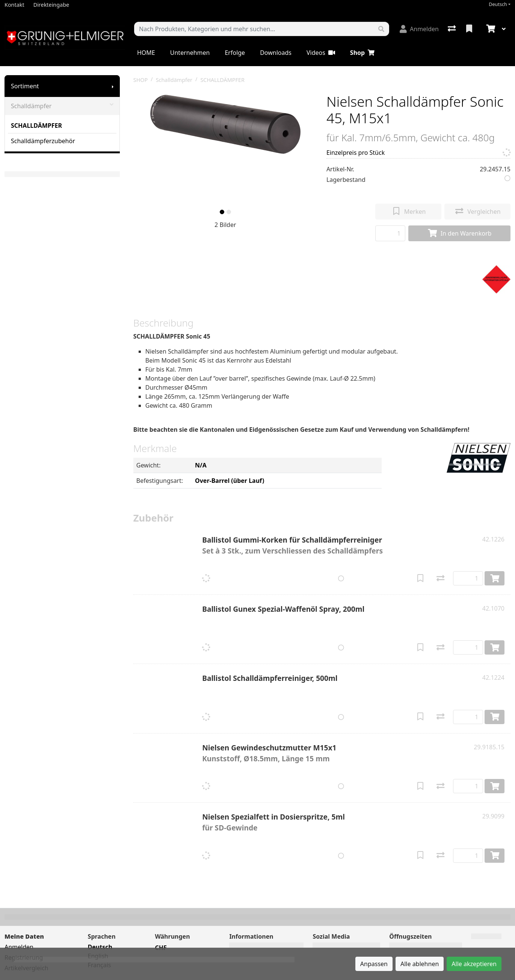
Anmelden (19, 947)
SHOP (141, 80)
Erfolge (235, 53)
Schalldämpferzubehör (43, 141)
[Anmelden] (419, 29)
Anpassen (374, 964)
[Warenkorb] (490, 29)
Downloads (276, 53)
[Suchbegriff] (254, 29)
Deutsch (498, 4)
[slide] (222, 212)
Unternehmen (190, 53)
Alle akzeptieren (474, 964)
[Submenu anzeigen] (113, 86)
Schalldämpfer (62, 106)
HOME (146, 53)
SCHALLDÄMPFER (36, 126)
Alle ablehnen (420, 964)
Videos (321, 53)
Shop (362, 53)
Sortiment (25, 86)
